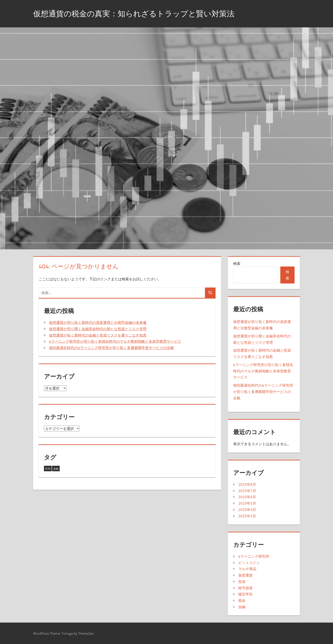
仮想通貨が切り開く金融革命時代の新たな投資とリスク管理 (98, 329)
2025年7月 (247, 491)
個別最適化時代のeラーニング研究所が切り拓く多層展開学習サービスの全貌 (111, 348)
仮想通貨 (246, 575)
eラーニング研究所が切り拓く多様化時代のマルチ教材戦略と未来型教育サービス (115, 341)
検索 (237, 263)
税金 (242, 600)
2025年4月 (247, 510)
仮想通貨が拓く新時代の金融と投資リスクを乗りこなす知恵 (98, 335)
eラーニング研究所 (254, 556)
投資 (242, 582)
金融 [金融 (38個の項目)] (56, 469)
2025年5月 (247, 503)
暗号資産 (246, 588)
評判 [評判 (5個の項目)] (48, 469)
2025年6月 (247, 497)
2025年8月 (247, 484)
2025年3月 (247, 516)
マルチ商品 (247, 569)
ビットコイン (249, 563)
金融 (242, 607)
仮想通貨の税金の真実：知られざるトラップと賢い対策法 (134, 13)
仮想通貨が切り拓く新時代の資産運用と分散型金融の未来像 (98, 322)
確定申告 (246, 594)
